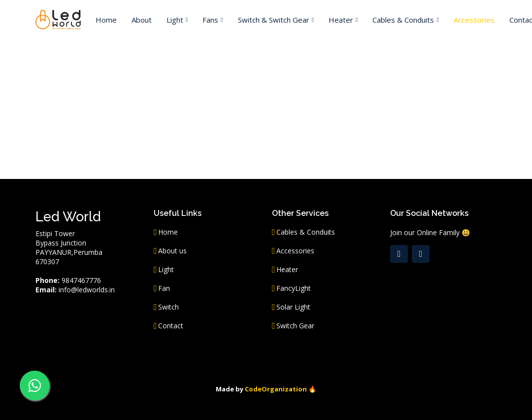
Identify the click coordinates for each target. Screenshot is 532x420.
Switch (168, 307)
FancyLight (294, 288)
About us (172, 251)
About (142, 20)
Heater (287, 270)
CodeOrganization (276, 389)
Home (106, 20)
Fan (164, 288)
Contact (171, 326)
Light (166, 270)
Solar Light (293, 307)
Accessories (474, 20)
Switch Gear (295, 326)
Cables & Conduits (306, 232)
